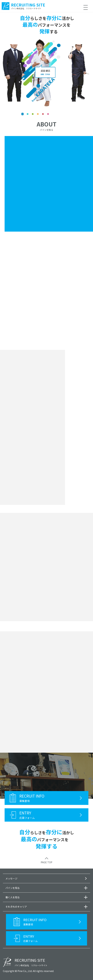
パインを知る (13, 888)
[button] (22, 114)
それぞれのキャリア (16, 907)
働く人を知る (13, 897)
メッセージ (11, 878)
